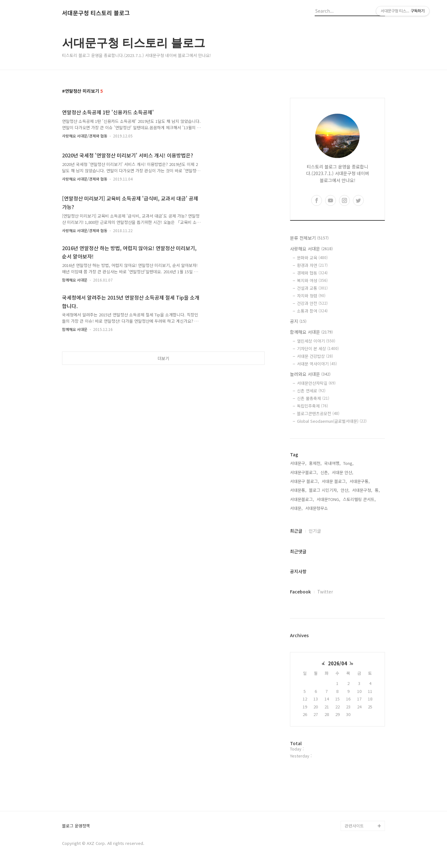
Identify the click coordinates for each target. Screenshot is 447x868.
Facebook (300, 592)
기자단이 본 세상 (318, 348)
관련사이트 (354, 826)
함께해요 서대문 (75, 280)
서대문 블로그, (334, 481)
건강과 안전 (312, 303)
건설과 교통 (312, 288)
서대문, (296, 508)
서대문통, (298, 490)
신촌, (325, 472)
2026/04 (337, 663)
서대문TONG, (328, 499)
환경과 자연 (312, 265)
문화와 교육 (312, 258)
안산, (345, 490)
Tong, (348, 463)
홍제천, (315, 463)
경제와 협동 (312, 273)
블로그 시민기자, (324, 490)
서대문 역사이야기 (317, 364)
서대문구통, (360, 481)
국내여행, (332, 463)
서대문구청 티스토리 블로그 (96, 13)
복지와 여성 (312, 280)
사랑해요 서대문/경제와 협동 (85, 136)
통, (377, 490)
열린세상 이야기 (316, 341)
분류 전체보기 (309, 238)
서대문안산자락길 (316, 383)
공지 (298, 321)
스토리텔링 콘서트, (359, 499)
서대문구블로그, (304, 472)
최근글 (296, 531)
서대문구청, (362, 490)
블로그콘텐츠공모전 (318, 413)
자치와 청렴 (311, 296)
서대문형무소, (317, 508)
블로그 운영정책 (76, 826)
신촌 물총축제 (313, 398)
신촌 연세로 (311, 391)
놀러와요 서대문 (310, 374)
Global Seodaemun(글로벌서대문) (332, 421)
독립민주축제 (312, 406)
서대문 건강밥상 (315, 356)
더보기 (163, 358)
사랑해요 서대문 (311, 249)
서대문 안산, (343, 472)
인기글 (315, 531)
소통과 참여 (312, 311)
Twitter (325, 592)
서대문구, (298, 463)
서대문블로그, (302, 499)
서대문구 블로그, (305, 481)
